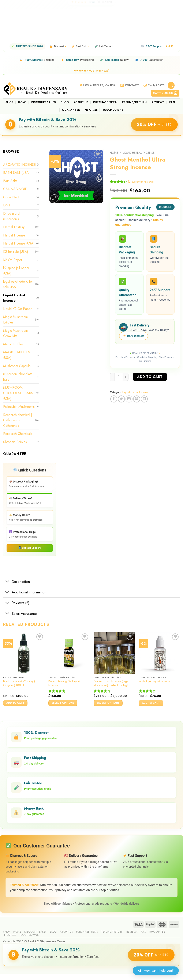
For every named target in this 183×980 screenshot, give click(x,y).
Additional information (25, 593)
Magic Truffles (13, 344)
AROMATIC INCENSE (19, 165)
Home (22, 102)
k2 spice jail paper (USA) (16, 271)
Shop (9, 102)
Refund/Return (134, 102)
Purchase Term (105, 102)
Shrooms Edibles (15, 442)
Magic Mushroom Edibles (15, 320)
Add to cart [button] (15, 703)
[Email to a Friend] (129, 399)
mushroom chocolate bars (18, 377)
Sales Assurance (20, 614)
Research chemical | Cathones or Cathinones (18, 420)
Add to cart (150, 377)
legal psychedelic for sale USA (18, 284)
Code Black (12, 197)
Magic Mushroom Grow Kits (15, 333)
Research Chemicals (18, 434)
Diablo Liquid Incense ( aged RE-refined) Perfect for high (112, 683)
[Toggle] (7, 582)
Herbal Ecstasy (14, 227)
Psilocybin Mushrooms (19, 407)
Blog (65, 102)
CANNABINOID (15, 189)
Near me (91, 110)
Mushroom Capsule (17, 366)
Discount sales (44, 102)
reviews (158, 102)
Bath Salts (10, 181)
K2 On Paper (13, 260)
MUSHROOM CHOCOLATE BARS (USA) (18, 393)
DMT (7, 205)
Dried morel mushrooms (12, 216)
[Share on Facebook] (114, 399)
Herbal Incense (14, 235)
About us (81, 102)
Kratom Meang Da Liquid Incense (64, 683)
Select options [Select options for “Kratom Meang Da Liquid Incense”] (63, 703)
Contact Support (30, 548)
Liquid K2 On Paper (17, 309)
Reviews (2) (16, 603)
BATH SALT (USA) (16, 173)
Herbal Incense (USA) (19, 243)
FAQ (172, 102)
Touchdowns (113, 110)
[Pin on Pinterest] (137, 399)
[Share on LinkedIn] (144, 399)
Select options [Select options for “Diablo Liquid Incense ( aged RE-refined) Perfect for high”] (108, 703)
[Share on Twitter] (121, 399)
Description (16, 582)
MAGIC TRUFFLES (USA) (17, 355)
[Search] (171, 85)
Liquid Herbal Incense (139, 153)
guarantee (71, 110)
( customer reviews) (141, 182)
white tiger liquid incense (155, 681)
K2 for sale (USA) (16, 252)
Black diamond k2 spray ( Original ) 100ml (19, 683)
